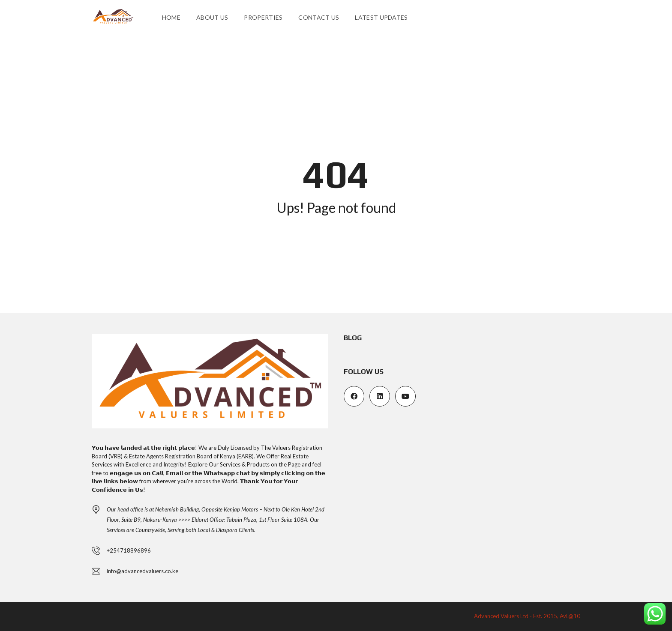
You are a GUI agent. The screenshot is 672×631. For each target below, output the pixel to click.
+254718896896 (129, 550)
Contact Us (319, 17)
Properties (263, 17)
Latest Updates (381, 17)
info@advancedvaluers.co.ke (142, 571)
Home (171, 17)
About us (212, 17)
